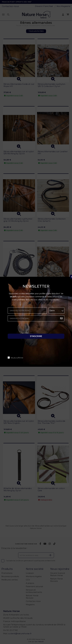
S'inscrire (36, 336)
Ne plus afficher (17, 358)
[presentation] (27, 328)
